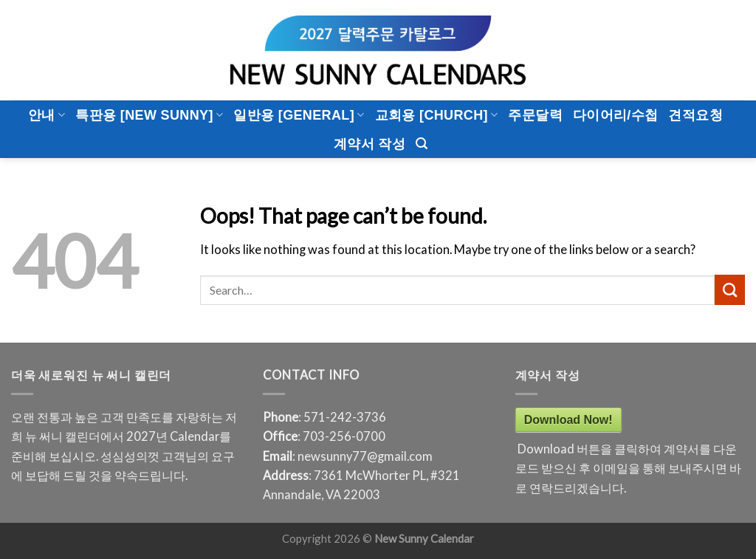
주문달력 (535, 115)
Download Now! (568, 420)
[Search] (422, 144)
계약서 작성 (370, 144)
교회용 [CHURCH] (437, 115)
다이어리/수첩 (616, 115)
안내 (47, 115)
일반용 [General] (299, 115)
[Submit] (730, 289)
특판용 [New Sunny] (149, 115)
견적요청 (695, 115)
